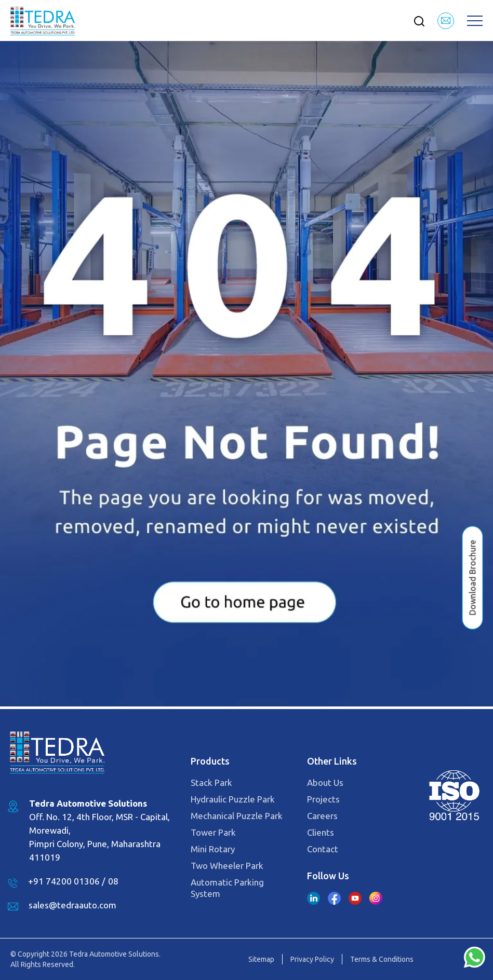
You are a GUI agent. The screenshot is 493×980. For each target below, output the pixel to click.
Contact (323, 849)
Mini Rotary (213, 849)
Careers (322, 816)
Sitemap (261, 959)
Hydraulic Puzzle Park (233, 799)
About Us (325, 782)
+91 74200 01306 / (67, 881)
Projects (323, 799)
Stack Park (211, 782)
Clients (321, 832)
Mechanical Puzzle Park (237, 816)
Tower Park (213, 832)
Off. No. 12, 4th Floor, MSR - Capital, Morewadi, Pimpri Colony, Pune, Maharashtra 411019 (99, 830)
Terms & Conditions (382, 959)
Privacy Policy (312, 959)
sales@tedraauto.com (72, 905)
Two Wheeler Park (227, 866)
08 (113, 881)
